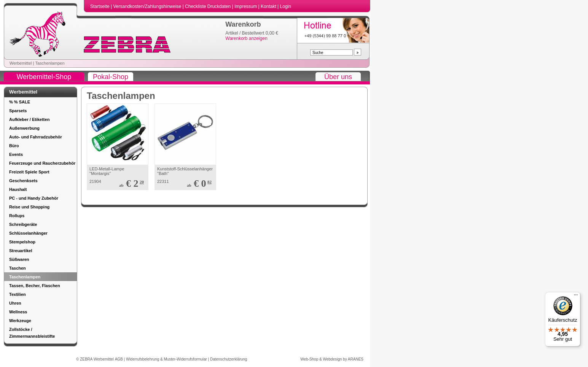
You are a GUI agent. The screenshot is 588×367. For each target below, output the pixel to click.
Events (16, 154)
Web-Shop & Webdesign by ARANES (332, 359)
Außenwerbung (24, 128)
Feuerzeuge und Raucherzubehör (42, 163)
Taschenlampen (50, 63)
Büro (14, 146)
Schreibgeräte (23, 224)
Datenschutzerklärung (229, 359)
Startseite (100, 6)
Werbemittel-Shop (44, 77)
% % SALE (20, 102)
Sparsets (18, 111)
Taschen (18, 268)
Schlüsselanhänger (28, 233)
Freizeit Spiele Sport (29, 172)
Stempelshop (22, 242)
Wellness (18, 312)
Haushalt (18, 189)
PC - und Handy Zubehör (34, 198)
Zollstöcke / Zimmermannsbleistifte (32, 333)
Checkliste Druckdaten (208, 6)
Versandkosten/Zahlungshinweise (148, 6)
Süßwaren (19, 259)
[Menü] (576, 297)
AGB (120, 359)
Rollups (17, 216)
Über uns (338, 77)
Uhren (15, 303)
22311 (163, 181)
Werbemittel (21, 63)
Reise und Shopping (29, 207)
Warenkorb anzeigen (246, 38)
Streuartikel (21, 251)
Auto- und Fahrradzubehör (36, 137)
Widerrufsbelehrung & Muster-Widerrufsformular (167, 359)
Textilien (18, 294)
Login (286, 6)
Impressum (246, 6)
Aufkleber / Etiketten (29, 119)
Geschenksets (23, 181)
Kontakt (269, 6)
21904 (95, 181)
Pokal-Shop (111, 77)
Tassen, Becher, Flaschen (35, 286)
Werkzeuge (20, 321)
